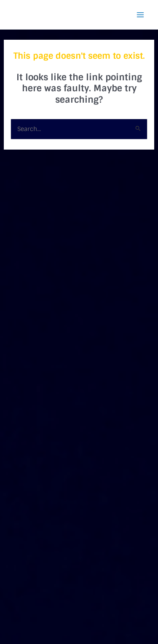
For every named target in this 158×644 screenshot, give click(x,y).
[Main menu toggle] (140, 15)
